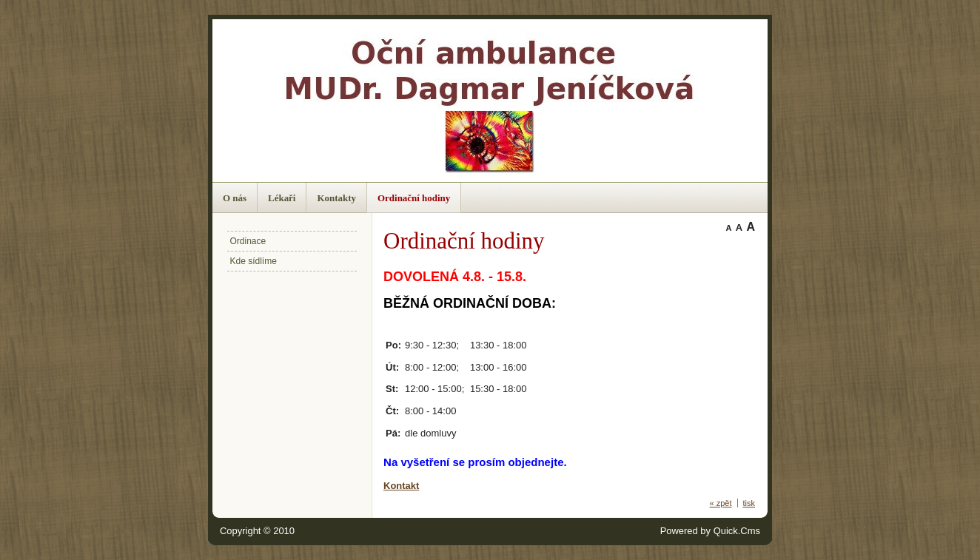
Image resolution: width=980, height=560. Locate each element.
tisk (749, 503)
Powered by (710, 531)
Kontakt (401, 486)
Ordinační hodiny (414, 198)
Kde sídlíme (254, 261)
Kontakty (336, 198)
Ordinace (248, 241)
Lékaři (282, 198)
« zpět (721, 503)
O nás (235, 198)
